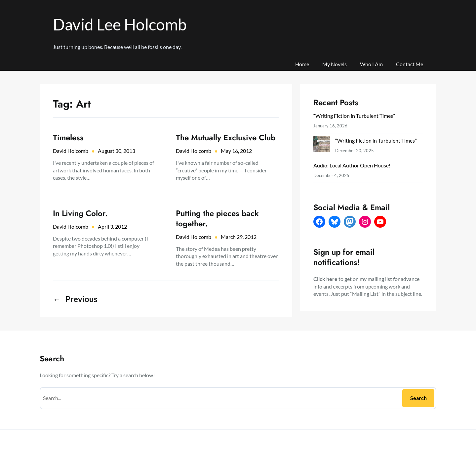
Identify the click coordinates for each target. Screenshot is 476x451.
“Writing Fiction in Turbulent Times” (354, 116)
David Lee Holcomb (120, 24)
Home (302, 64)
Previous (75, 299)
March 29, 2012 (239, 237)
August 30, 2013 (117, 151)
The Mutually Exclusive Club (226, 137)
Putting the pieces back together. (217, 218)
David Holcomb (71, 151)
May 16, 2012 (236, 151)
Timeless (68, 137)
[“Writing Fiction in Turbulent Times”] (322, 145)
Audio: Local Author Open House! (352, 165)
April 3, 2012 (112, 226)
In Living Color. (80, 213)
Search (418, 398)
